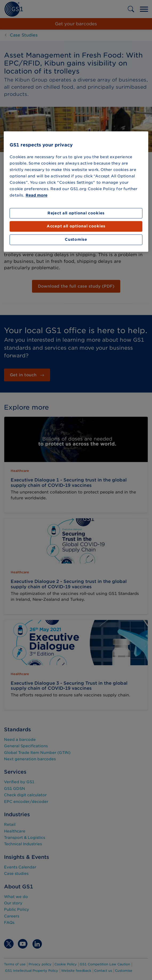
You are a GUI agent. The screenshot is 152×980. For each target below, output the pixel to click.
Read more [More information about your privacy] (37, 195)
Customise (76, 239)
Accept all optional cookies (76, 226)
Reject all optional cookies (76, 213)
